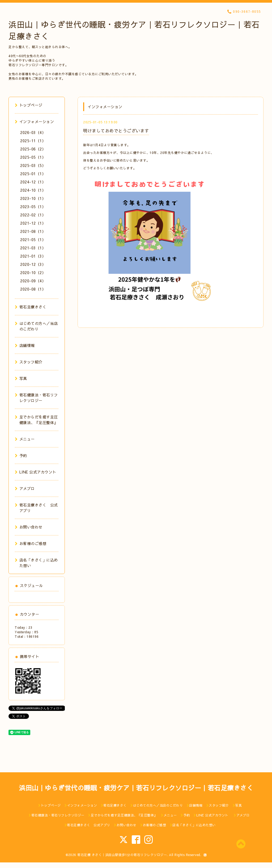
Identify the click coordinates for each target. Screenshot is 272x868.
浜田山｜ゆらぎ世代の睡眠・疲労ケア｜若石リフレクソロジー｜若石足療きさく (136, 788)
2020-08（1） (33, 289)
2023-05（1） (33, 207)
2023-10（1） (33, 198)
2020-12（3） (33, 264)
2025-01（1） (33, 174)
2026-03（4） (33, 132)
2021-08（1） (33, 231)
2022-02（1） (33, 215)
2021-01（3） (33, 256)
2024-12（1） (33, 182)
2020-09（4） (33, 281)
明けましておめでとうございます (116, 131)
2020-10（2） (33, 272)
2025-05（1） (33, 157)
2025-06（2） (33, 149)
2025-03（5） (33, 165)
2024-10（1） (33, 190)
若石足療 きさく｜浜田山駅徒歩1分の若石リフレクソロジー (122, 855)
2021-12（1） (33, 223)
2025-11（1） (33, 141)
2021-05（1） (33, 240)
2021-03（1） (33, 248)
